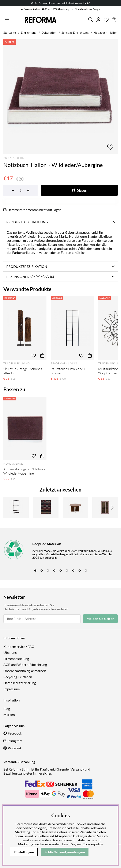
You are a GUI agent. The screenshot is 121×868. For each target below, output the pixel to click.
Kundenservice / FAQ (19, 646)
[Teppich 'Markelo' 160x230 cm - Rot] (46, 507)
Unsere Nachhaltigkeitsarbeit (25, 671)
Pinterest (15, 748)
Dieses (82, 190)
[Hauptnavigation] (7, 20)
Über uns (10, 652)
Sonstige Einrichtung (75, 33)
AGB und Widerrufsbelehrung (25, 665)
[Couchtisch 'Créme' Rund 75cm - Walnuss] (75, 507)
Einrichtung (29, 33)
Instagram (15, 741)
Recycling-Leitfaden (18, 677)
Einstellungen (24, 852)
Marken (9, 715)
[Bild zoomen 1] (60, 97)
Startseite (10, 33)
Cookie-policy (93, 844)
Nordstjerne (15, 158)
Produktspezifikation (27, 266)
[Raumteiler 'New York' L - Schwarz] (72, 328)
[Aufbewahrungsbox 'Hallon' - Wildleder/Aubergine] (25, 428)
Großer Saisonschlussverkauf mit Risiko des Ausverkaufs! (61, 3)
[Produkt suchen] (91, 20)
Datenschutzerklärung (20, 683)
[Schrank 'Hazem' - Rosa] (105, 507)
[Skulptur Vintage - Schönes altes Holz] (25, 328)
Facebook (15, 733)
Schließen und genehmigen (65, 852)
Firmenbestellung (16, 659)
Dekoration (49, 33)
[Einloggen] (98, 20)
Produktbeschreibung (27, 222)
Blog (7, 709)
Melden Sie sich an (100, 619)
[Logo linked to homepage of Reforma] (41, 20)
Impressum (12, 689)
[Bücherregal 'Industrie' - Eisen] (16, 507)
